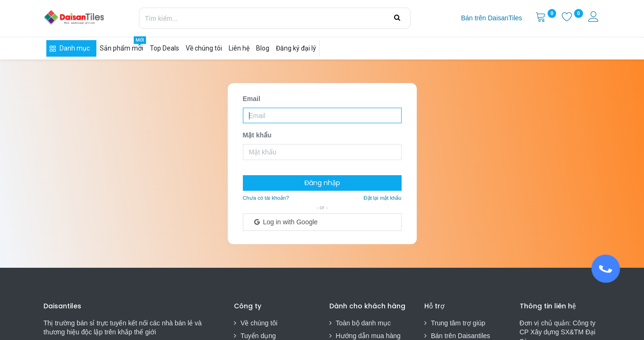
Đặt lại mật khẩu (383, 198)
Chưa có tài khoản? (266, 198)
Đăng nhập (322, 183)
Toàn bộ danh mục (364, 323)
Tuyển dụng (258, 336)
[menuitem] (492, 18)
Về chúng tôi (259, 323)
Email (252, 99)
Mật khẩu (257, 135)
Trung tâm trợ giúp (458, 323)
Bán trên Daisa (453, 336)
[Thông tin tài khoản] (594, 18)
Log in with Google (285, 222)
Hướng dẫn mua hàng (368, 336)
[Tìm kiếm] (397, 18)
